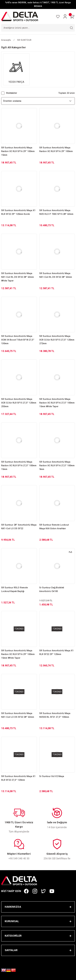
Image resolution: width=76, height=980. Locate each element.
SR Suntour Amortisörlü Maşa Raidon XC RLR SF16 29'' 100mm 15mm (18, 151)
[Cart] (72, 17)
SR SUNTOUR (24, 40)
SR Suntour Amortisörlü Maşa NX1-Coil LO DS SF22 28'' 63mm (18, 715)
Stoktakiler (12, 93)
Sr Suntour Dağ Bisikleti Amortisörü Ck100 (52, 589)
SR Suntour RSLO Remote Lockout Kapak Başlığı (14, 589)
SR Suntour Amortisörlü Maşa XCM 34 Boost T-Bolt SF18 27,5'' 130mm (18, 340)
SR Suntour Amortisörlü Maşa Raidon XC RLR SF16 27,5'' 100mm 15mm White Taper (57, 403)
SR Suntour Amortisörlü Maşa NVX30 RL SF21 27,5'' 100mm (55, 715)
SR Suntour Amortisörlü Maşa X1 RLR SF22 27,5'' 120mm (18, 778)
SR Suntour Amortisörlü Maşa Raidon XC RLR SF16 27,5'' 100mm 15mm (19, 466)
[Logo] (20, 16)
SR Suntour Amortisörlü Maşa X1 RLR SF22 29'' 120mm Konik (18, 212)
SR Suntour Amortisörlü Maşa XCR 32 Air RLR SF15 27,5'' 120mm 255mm (19, 403)
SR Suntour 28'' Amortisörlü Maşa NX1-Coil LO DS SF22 (19, 527)
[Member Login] (65, 17)
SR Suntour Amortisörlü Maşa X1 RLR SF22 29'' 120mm (56, 652)
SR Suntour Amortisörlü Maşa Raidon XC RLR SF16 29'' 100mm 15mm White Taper (18, 654)
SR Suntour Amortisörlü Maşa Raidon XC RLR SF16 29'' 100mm (56, 149)
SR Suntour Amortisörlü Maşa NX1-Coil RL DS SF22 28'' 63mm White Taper (18, 277)
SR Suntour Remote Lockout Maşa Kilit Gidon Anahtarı (54, 527)
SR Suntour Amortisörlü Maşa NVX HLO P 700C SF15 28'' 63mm (56, 212)
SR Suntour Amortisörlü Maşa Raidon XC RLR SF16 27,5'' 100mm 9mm (57, 466)
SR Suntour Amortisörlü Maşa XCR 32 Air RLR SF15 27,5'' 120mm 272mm (57, 340)
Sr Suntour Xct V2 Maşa (52, 776)
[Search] (38, 28)
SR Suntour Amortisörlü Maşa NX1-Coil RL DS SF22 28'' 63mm (56, 275)
